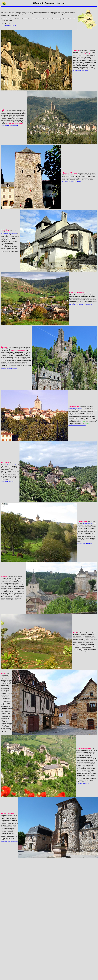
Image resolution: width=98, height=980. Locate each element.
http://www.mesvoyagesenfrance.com (9, 233)
